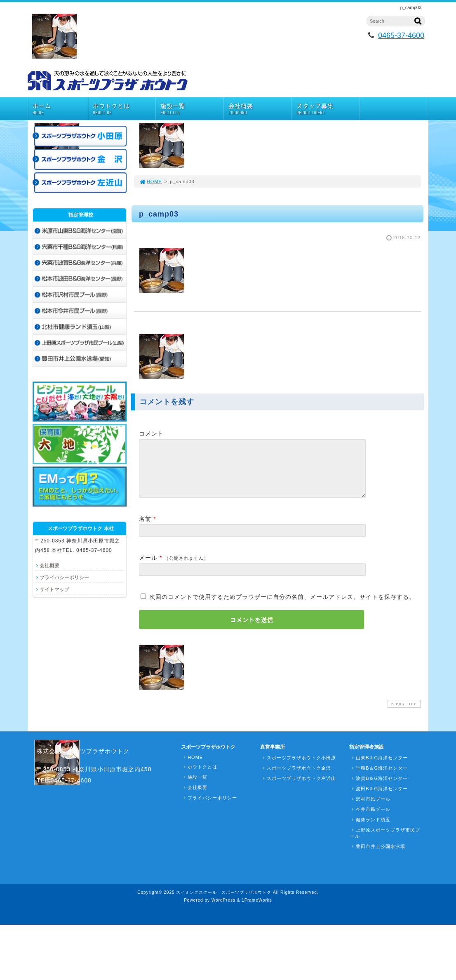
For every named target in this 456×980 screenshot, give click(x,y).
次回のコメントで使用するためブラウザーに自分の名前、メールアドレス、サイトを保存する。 (282, 607)
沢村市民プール (370, 809)
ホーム (60, 109)
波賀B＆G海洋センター (379, 788)
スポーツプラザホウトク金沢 (296, 778)
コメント (151, 433)
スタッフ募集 (328, 109)
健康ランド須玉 (370, 829)
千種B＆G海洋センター (379, 778)
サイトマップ (54, 589)
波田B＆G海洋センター (379, 799)
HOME (150, 181)
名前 (145, 529)
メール (148, 568)
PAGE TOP (403, 714)
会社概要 (260, 109)
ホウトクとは (124, 109)
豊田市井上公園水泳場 (378, 856)
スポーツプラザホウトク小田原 (299, 768)
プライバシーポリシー (64, 577)
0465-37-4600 (401, 35)
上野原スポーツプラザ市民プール (385, 843)
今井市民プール (370, 819)
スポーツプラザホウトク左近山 (299, 788)
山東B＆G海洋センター (379, 768)
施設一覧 (192, 109)
